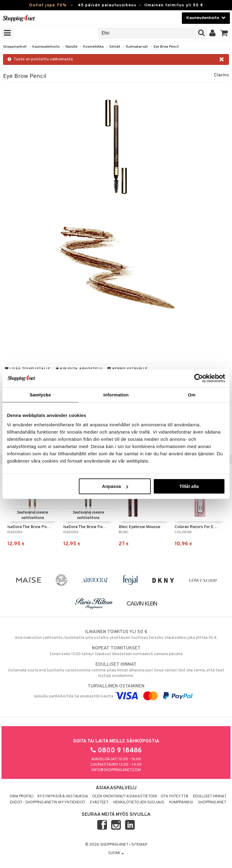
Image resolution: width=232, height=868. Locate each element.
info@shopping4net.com (116, 770)
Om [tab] (192, 394)
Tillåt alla (189, 486)
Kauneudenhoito (46, 47)
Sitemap (139, 845)
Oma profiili (22, 796)
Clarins (221, 75)
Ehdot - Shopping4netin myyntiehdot (48, 802)
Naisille (71, 47)
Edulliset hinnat (210, 796)
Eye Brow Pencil (166, 47)
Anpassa (115, 486)
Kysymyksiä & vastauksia (63, 796)
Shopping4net (15, 47)
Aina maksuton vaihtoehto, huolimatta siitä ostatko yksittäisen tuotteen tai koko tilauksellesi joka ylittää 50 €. (116, 635)
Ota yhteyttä (174, 796)
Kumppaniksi (181, 802)
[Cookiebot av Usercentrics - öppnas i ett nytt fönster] (199, 378)
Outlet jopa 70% (48, 5)
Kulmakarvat (137, 47)
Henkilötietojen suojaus (139, 802)
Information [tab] (116, 394)
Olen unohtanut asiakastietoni (124, 796)
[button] (224, 33)
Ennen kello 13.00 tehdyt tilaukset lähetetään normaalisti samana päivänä (116, 651)
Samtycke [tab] (40, 394)
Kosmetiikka (93, 47)
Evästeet (99, 802)
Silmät (115, 47)
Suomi (116, 853)
